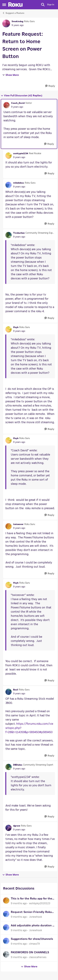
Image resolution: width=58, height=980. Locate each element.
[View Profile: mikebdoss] (9, 185)
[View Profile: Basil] (9, 692)
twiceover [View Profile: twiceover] (18, 524)
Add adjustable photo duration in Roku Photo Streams (33, 926)
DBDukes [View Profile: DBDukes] (18, 765)
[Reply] (50, 86)
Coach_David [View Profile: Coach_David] (18, 103)
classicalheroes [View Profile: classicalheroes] (38, 957)
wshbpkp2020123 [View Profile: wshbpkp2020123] (40, 903)
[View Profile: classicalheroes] (6, 954)
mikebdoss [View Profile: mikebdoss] (19, 183)
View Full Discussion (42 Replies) (21, 96)
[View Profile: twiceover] (9, 526)
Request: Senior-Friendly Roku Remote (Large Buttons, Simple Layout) (32, 913)
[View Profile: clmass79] (6, 941)
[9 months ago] (19, 903)
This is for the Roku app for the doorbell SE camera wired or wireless (32, 899)
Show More (11, 75)
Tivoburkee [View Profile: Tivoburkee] (19, 233)
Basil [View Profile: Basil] (16, 690)
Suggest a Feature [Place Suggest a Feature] (13, 13)
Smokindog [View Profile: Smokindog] (17, 21)
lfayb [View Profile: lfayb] (16, 327)
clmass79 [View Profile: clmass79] (34, 944)
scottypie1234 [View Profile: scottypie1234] (21, 154)
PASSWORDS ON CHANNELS (30, 952)
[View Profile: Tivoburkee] (9, 235)
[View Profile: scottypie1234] (9, 156)
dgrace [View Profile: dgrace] (17, 826)
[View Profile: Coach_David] (6, 105)
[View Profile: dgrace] (9, 828)
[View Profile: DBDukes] (9, 767)
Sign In (51, 5)
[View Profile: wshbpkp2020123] (6, 901)
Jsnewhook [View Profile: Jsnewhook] (36, 917)
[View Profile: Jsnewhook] (6, 914)
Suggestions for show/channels (32, 939)
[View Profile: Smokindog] (6, 24)
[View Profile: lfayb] (9, 329)
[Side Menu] (4, 5)
